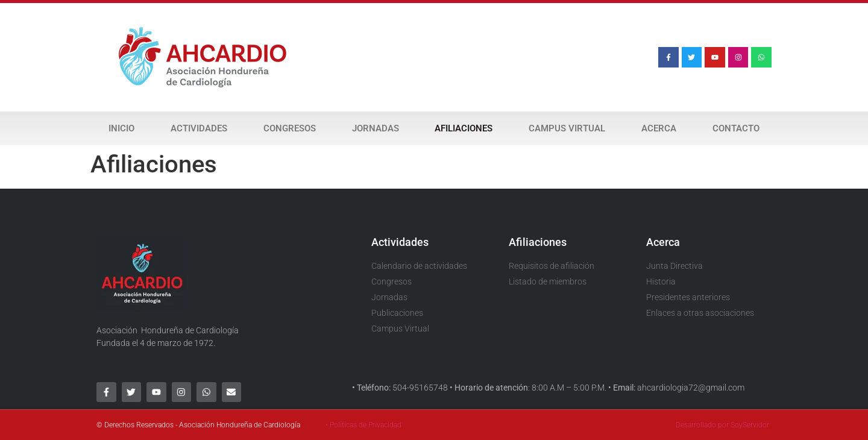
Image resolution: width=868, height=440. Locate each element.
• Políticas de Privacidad (363, 425)
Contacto (736, 128)
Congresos (290, 128)
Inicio (121, 128)
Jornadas (376, 128)
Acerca (659, 128)
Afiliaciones (464, 128)
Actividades (199, 128)
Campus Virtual (567, 128)
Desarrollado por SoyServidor (722, 425)
